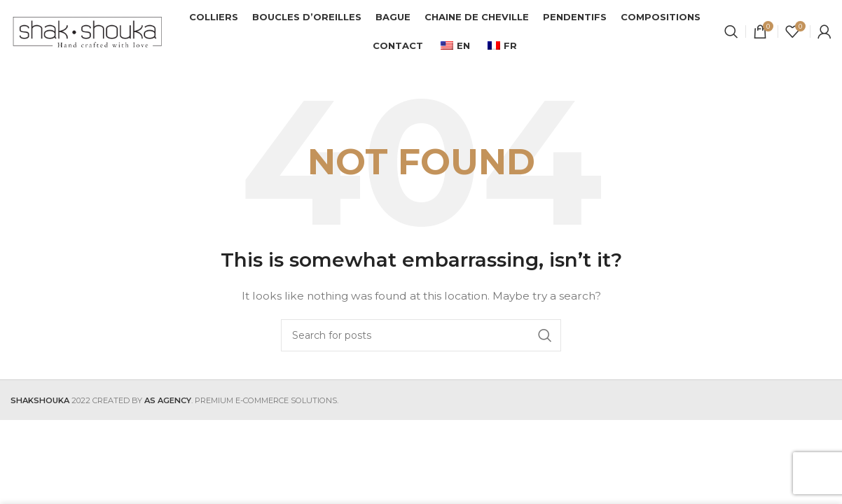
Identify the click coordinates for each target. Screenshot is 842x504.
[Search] (731, 31)
